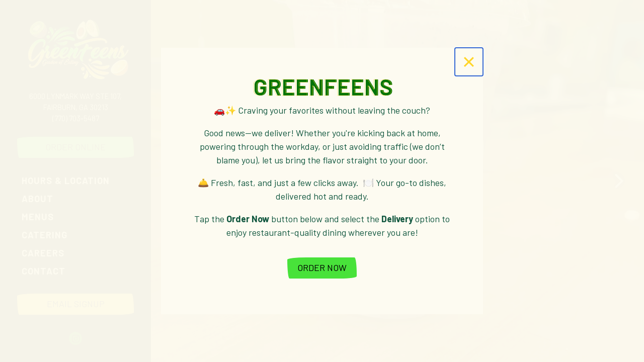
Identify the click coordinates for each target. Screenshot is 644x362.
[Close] (469, 62)
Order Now (322, 267)
